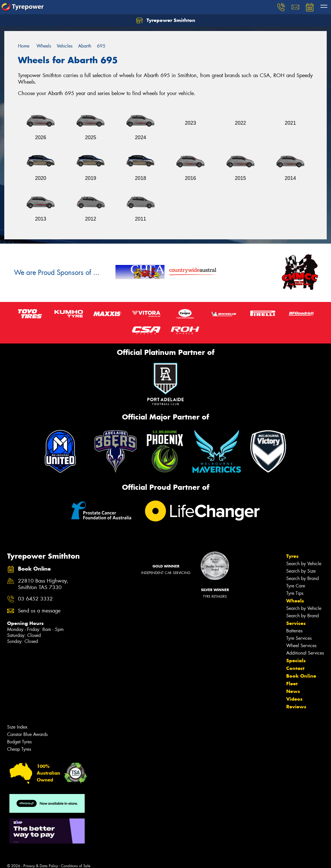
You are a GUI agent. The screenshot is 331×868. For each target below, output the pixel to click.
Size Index (17, 727)
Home (24, 46)
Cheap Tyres (19, 749)
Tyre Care (296, 586)
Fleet (292, 684)
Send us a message (39, 611)
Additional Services (305, 653)
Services (296, 623)
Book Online (301, 676)
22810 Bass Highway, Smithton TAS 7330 (43, 584)
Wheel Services (301, 646)
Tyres (292, 556)
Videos (294, 699)
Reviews (296, 707)
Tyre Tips (295, 593)
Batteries (294, 631)
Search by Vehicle (304, 564)
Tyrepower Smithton (166, 20)
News (293, 691)
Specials (296, 661)
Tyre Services (299, 638)
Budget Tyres (19, 742)
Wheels (295, 601)
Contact (295, 668)
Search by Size (301, 571)
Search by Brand (302, 578)
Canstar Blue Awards (27, 734)
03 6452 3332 (35, 599)
